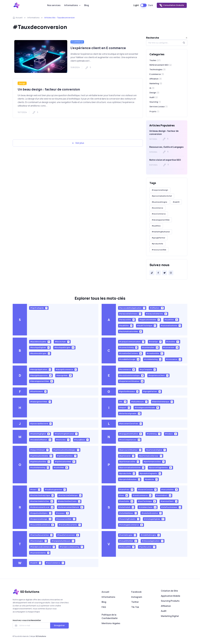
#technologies (39, 541)
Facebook (136, 592)
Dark (151, 5)
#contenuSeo (150, 347)
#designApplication (41, 370)
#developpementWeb (161, 220)
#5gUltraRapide (39, 308)
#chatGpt (155, 342)
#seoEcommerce (142, 495)
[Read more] (41, 56)
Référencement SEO (161, 65)
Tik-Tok (135, 607)
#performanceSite (129, 462)
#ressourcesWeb (159, 250)
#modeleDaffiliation (41, 440)
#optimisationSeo (67, 456)
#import (125, 407)
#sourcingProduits (129, 519)
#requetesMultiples (41, 513)
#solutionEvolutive (152, 513)
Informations (71, 5)
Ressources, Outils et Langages (166, 147)
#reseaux (62, 513)
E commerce (77, 42)
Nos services (54, 5)
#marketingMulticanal (161, 232)
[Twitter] (165, 273)
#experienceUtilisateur (131, 381)
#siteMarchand (148, 507)
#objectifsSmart (39, 450)
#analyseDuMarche (156, 314)
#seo (124, 495)
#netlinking (154, 434)
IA (152, 89)
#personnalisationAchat (162, 196)
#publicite (151, 479)
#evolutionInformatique (131, 375)
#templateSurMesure (63, 541)
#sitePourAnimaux (171, 507)
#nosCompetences (130, 440)
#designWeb (64, 375)
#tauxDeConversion (68, 535)
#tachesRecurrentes (41, 535)
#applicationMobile (150, 320)
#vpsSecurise (147, 547)
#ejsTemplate (148, 370)
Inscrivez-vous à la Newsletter (27, 620)
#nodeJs (171, 434)
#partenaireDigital (156, 450)
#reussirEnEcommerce (42, 525)
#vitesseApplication (153, 541)
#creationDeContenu (131, 353)
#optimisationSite (40, 462)
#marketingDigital (40, 434)
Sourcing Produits (170, 601)
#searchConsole (147, 489)
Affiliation (156, 79)
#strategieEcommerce (131, 525)
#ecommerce (157, 208)
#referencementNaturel (71, 507)
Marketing (156, 84)
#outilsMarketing (40, 468)
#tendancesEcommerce (43, 547)
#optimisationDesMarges (66, 450)
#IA (123, 402)
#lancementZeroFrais (131, 424)
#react (35, 489)
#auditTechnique (147, 326)
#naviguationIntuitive (131, 434)
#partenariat (127, 456)
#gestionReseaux (129, 391)
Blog (87, 5)
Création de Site (169, 591)
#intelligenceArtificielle (147, 407)
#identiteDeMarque (162, 402)
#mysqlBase (81, 440)
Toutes (155, 60)
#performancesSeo (154, 462)
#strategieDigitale (154, 519)
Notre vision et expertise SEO (165, 160)
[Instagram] (171, 273)
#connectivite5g (128, 347)
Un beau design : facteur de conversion (49, 89)
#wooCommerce (159, 214)
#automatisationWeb (131, 331)
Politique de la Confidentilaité (110, 616)
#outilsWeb (61, 468)
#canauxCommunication (132, 342)
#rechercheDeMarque (70, 495)
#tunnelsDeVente (40, 553)
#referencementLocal (42, 507)
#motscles (63, 440)
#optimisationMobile (41, 456)
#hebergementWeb (41, 402)
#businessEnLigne (159, 202)
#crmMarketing (153, 359)
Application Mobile (171, 596)
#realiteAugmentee (55, 489)
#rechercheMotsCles (42, 501)
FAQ (104, 607)
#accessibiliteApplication (132, 308)
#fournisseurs (38, 391)
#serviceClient (169, 501)
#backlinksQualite (40, 342)
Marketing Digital (170, 616)
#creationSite (155, 353)
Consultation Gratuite (172, 5)
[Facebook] (158, 273)
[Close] (187, 38)
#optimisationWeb (65, 462)
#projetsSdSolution (130, 479)
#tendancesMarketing (71, 547)
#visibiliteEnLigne (150, 535)
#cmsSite (173, 342)
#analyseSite (127, 320)
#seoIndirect (164, 495)
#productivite (157, 244)
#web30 (176, 202)
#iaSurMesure (139, 402)
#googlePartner (158, 238)
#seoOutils (126, 501)
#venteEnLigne (128, 535)
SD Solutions (41, 636)
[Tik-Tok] (152, 273)
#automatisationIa (171, 326)
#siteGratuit (127, 507)
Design (22, 83)
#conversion (171, 347)
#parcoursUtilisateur (130, 450)
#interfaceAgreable (130, 413)
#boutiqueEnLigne (64, 347)
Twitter (135, 602)
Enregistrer (59, 625)
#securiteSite (169, 489)
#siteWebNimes (128, 513)
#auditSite (126, 326)
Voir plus (78, 143)
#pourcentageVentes (160, 468)
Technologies (158, 70)
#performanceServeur (151, 456)
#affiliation (157, 308)
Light (136, 5)
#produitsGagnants (150, 473)
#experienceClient (158, 375)
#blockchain (62, 342)
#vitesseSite (127, 547)
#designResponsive (41, 375)
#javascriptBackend (41, 424)
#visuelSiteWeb (128, 541)
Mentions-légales (111, 623)
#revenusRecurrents (70, 525)
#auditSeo (156, 226)
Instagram (137, 597)
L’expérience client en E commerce (98, 48)
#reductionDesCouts (69, 501)
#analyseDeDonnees (130, 314)
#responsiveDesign (160, 190)
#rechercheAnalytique (42, 495)
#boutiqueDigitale (40, 347)
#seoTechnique (147, 501)
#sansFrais (126, 489)
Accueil (18, 18)
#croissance (173, 359)
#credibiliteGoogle (129, 359)
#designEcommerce (66, 370)
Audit (164, 611)
